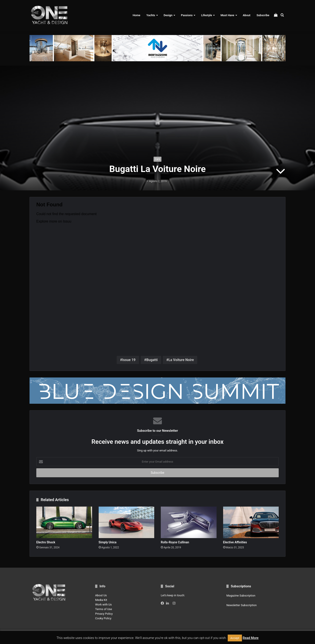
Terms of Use (104, 609)
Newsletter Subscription (241, 605)
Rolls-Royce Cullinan (175, 542)
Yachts (151, 15)
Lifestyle (206, 15)
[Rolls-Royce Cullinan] (189, 522)
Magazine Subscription (241, 596)
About (247, 15)
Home (136, 15)
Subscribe (263, 15)
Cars (158, 159)
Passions (187, 15)
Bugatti (152, 360)
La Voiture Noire (181, 360)
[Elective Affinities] (251, 522)
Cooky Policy (103, 618)
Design (168, 15)
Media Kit (101, 600)
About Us (101, 595)
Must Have (227, 15)
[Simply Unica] (127, 522)
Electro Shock (46, 542)
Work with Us (103, 605)
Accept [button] (235, 638)
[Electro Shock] (64, 522)
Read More (251, 638)
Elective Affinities (235, 542)
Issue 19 (129, 360)
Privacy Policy (104, 614)
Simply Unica (108, 542)
